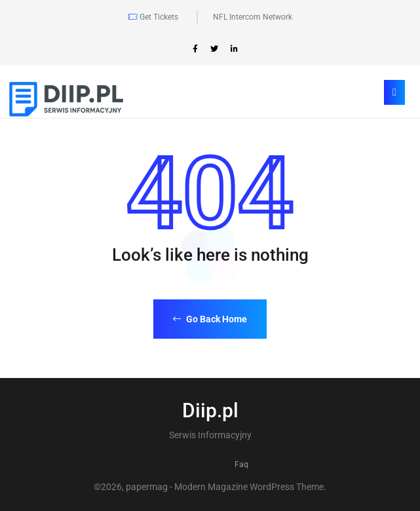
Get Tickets (153, 17)
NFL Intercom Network (253, 17)
